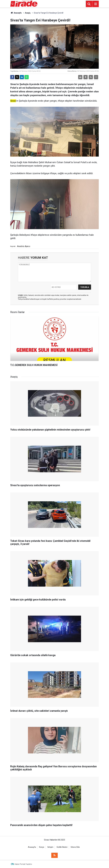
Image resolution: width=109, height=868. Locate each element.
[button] (86, 77)
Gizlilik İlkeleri (62, 847)
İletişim (50, 847)
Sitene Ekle (75, 847)
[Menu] (96, 4)
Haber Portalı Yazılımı (23, 864)
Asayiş (28, 13)
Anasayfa (16, 13)
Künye (42, 847)
